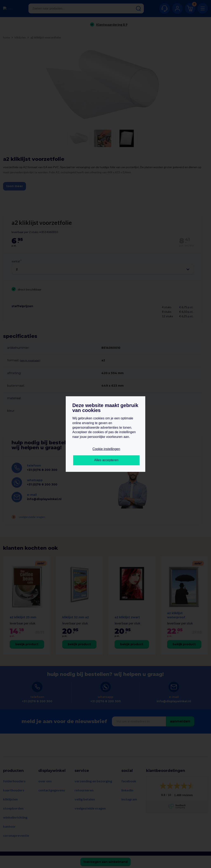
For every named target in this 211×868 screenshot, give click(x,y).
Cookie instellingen (106, 449)
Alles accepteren (106, 460)
